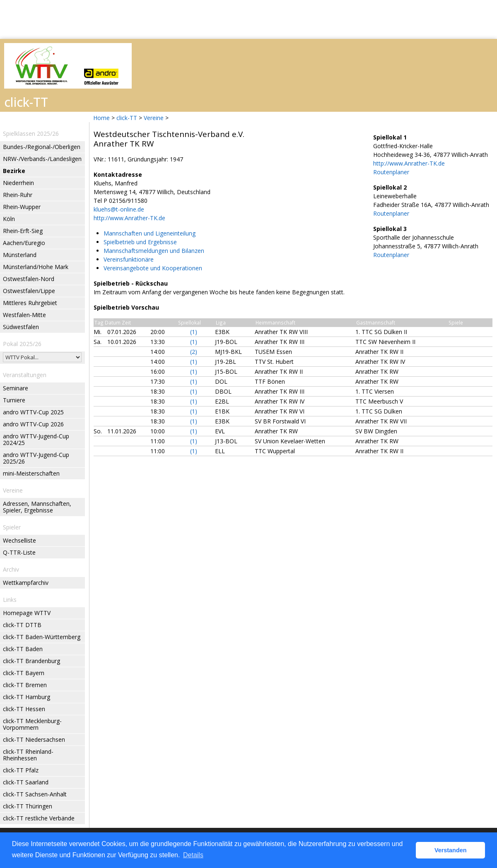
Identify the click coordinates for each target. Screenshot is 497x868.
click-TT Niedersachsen (34, 739)
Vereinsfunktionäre (129, 259)
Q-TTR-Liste (19, 552)
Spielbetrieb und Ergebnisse (140, 242)
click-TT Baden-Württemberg (42, 637)
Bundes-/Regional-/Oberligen (42, 147)
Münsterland (20, 255)
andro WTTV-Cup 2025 (33, 412)
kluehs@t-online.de (119, 209)
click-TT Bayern (24, 673)
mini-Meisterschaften (31, 473)
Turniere (14, 400)
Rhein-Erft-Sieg (23, 231)
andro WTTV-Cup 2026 (33, 424)
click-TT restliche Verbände (39, 818)
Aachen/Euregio (24, 243)
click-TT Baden (23, 649)
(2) (194, 352)
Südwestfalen (21, 327)
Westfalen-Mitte (24, 315)
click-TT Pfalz (21, 770)
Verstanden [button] (451, 850)
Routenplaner (391, 172)
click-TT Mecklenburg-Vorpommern (32, 724)
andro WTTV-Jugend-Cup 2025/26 (36, 458)
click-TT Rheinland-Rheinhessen (28, 755)
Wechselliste (19, 540)
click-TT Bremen (25, 685)
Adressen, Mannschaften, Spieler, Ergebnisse (37, 507)
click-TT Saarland (26, 782)
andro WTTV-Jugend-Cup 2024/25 (36, 439)
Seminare (16, 388)
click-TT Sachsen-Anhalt (35, 794)
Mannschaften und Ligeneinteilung (150, 233)
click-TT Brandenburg (31, 661)
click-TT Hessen (24, 709)
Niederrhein (18, 183)
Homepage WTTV (27, 613)
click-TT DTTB (22, 625)
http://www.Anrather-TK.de (129, 218)
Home (101, 118)
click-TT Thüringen (28, 806)
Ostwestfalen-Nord (29, 279)
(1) (194, 332)
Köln (9, 219)
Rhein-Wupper (22, 207)
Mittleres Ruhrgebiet (30, 303)
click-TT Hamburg (27, 697)
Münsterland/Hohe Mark (36, 267)
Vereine (154, 118)
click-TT (127, 118)
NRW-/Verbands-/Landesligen (42, 159)
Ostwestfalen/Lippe (29, 291)
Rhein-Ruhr (18, 195)
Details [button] (193, 855)
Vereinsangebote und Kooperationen (153, 268)
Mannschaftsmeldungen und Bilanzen (154, 251)
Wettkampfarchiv (26, 583)
